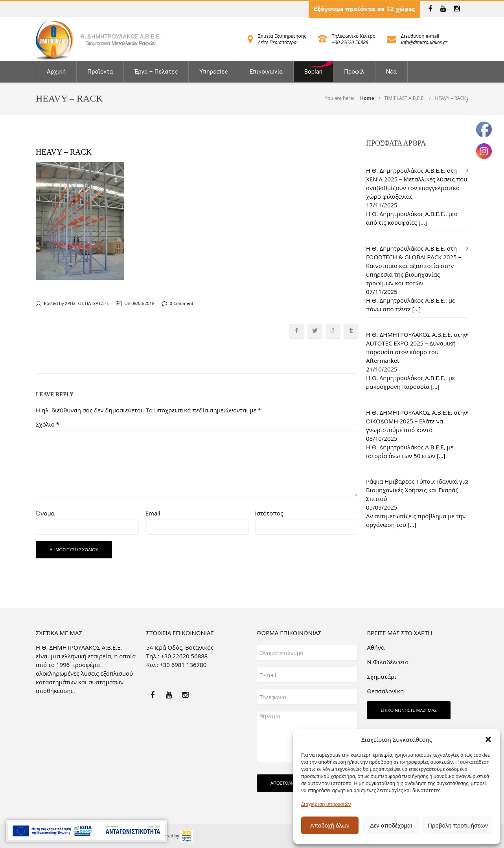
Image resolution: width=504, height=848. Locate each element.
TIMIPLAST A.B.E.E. (404, 98)
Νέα (391, 72)
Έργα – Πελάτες (156, 72)
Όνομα (45, 513)
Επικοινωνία (266, 72)
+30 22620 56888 (350, 42)
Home (367, 98)
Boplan (313, 72)
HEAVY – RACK (450, 98)
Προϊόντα (100, 72)
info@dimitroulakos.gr (424, 42)
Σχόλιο (48, 424)
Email (153, 513)
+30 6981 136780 (183, 665)
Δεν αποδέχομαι (391, 825)
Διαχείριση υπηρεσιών (326, 804)
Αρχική (56, 72)
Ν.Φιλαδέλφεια (388, 662)
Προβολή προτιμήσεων (458, 825)
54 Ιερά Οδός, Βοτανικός (180, 647)
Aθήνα (376, 647)
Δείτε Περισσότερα (277, 42)
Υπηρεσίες (213, 72)
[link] (430, 9)
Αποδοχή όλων (330, 825)
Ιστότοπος (269, 513)
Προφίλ (354, 72)
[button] (488, 739)
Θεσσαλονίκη (385, 691)
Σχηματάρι (382, 676)
